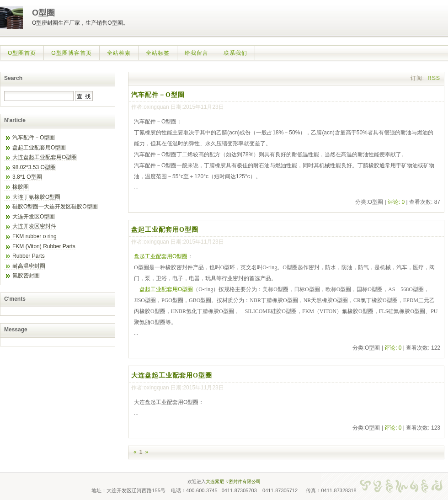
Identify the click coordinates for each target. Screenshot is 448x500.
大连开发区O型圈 (34, 217)
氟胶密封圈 (26, 276)
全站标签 (158, 53)
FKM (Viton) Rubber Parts (44, 246)
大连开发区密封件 (34, 226)
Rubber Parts (29, 256)
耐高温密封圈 (29, 266)
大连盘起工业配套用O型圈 (172, 375)
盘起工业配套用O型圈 (165, 230)
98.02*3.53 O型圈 (34, 167)
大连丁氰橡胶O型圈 (36, 197)
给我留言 (197, 53)
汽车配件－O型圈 (158, 95)
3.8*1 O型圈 (27, 177)
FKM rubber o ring (35, 236)
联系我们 (235, 53)
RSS (434, 78)
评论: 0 (396, 202)
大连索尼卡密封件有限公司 (233, 481)
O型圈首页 (22, 53)
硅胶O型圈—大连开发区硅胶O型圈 (55, 207)
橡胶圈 (21, 187)
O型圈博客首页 (71, 53)
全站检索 (119, 53)
